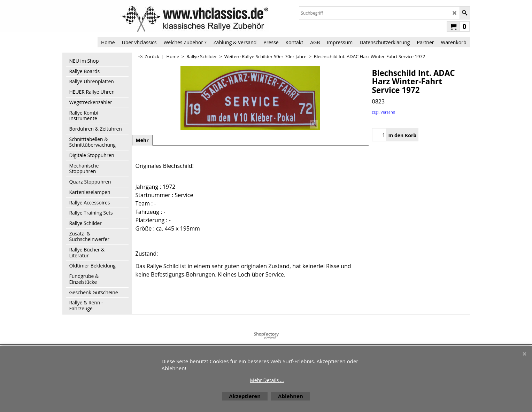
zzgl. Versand (384, 112)
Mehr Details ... (267, 380)
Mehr (142, 140)
